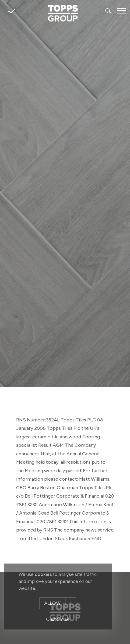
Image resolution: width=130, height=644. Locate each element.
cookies (43, 574)
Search (108, 11)
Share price (11, 11)
